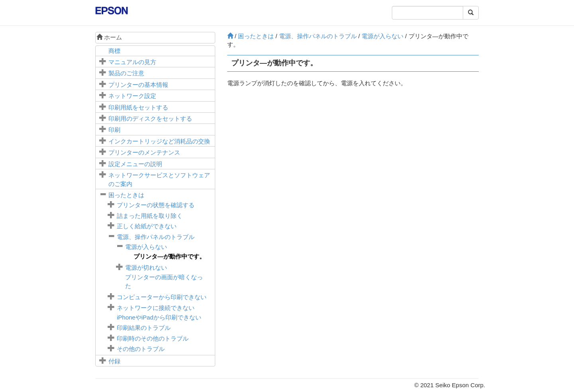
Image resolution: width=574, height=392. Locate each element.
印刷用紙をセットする (138, 107)
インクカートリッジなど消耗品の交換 (159, 141)
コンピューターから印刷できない (162, 297)
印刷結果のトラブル (144, 328)
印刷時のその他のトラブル (153, 338)
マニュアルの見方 (132, 62)
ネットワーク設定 (132, 96)
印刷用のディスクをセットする (150, 119)
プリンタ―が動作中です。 (169, 256)
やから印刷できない (159, 317)
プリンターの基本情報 (138, 85)
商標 (114, 51)
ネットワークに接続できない (156, 308)
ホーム (109, 37)
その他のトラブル (141, 349)
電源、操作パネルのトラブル (156, 237)
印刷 (114, 130)
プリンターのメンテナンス (144, 152)
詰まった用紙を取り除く (150, 216)
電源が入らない (146, 247)
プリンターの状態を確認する (156, 205)
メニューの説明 (135, 164)
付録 (114, 361)
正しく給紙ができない (147, 226)
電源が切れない (146, 268)
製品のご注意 (126, 73)
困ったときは (126, 195)
